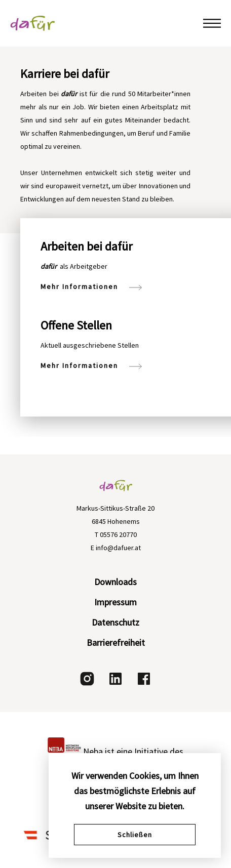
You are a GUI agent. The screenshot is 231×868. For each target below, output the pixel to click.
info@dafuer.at (118, 548)
